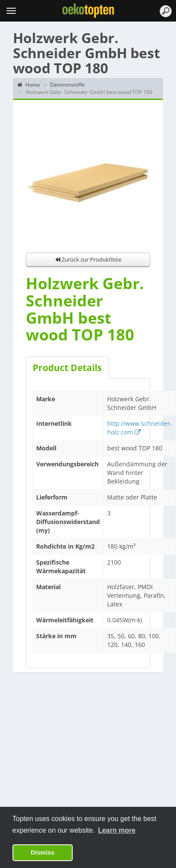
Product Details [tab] (67, 368)
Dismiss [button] (42, 852)
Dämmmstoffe (67, 85)
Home (29, 85)
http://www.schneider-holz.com (140, 428)
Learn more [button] (117, 830)
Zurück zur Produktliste (88, 259)
